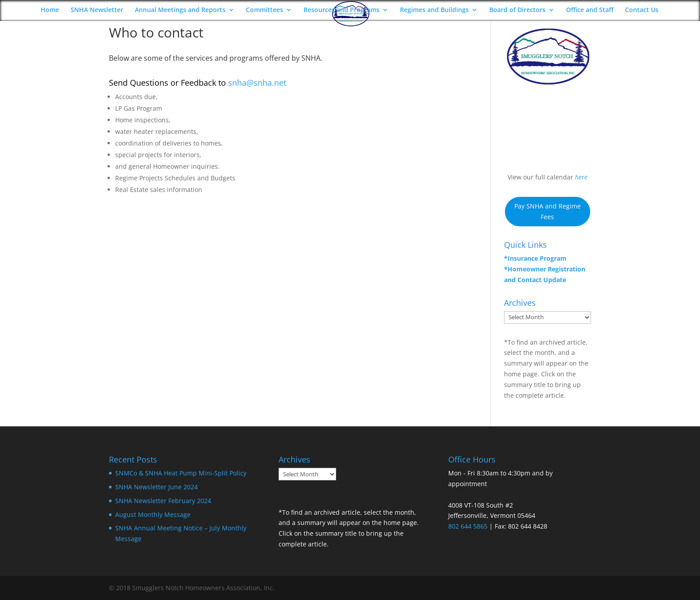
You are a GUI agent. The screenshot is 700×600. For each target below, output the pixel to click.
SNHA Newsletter (97, 10)
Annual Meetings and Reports (180, 10)
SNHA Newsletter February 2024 (163, 501)
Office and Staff (590, 10)
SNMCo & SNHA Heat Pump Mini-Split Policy (181, 473)
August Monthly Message (153, 515)
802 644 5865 (468, 526)
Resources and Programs (342, 10)
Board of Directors (517, 10)
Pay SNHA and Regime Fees (548, 211)
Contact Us (642, 10)
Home (50, 10)
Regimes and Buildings (434, 10)
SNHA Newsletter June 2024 (156, 487)
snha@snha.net (257, 83)
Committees (265, 10)
